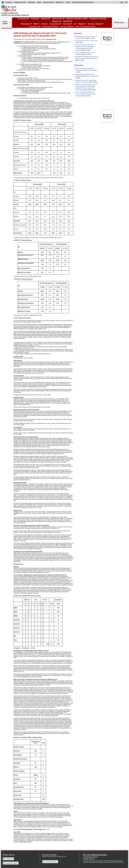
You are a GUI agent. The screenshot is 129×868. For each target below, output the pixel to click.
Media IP (82, 24)
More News (78, 33)
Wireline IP (68, 21)
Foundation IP (23, 19)
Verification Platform (50, 27)
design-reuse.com (20, 2)
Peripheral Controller (98, 19)
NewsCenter (5, 23)
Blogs (39, 2)
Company (9, 2)
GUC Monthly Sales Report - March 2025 (86, 41)
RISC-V (36, 24)
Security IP (68, 24)
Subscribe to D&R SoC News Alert (83, 2)
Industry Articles (48, 2)
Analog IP (35, 19)
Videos (68, 2)
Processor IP (26, 24)
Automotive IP (55, 24)
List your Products (50, 862)
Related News (79, 65)
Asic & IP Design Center (86, 27)
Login (121, 2)
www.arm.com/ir (51, 39)
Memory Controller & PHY (77, 19)
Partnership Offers (10, 863)
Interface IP (46, 19)
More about (95, 855)
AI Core (44, 24)
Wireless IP (57, 21)
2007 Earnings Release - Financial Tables (31, 829)
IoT (75, 24)
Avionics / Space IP (95, 24)
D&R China (31, 2)
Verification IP (34, 27)
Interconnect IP (58, 19)
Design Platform (67, 27)
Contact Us (8, 859)
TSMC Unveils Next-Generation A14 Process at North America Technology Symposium (85, 94)
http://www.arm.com (26, 842)
